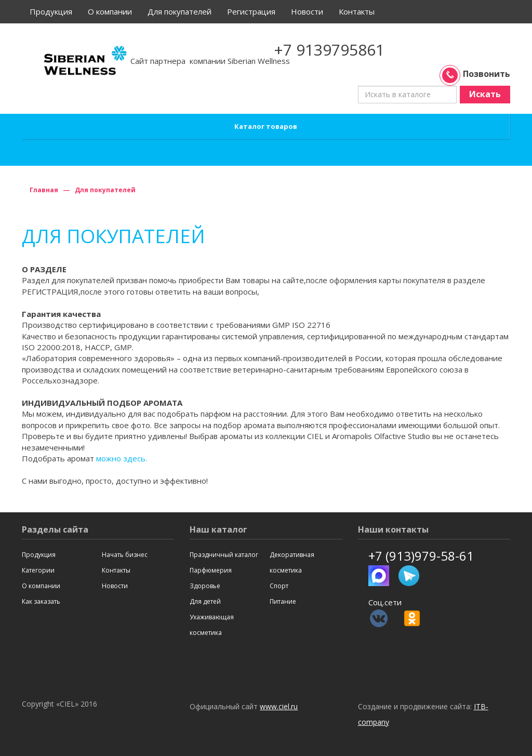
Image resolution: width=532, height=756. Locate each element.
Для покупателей (179, 11)
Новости (307, 11)
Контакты (357, 11)
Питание (283, 601)
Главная (44, 190)
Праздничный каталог (224, 555)
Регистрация (251, 11)
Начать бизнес (125, 555)
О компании (110, 11)
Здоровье (205, 586)
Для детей (205, 601)
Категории (38, 570)
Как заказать (41, 601)
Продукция (51, 11)
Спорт (279, 586)
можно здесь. (122, 458)
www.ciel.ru (279, 706)
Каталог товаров (266, 127)
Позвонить (476, 74)
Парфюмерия (211, 570)
